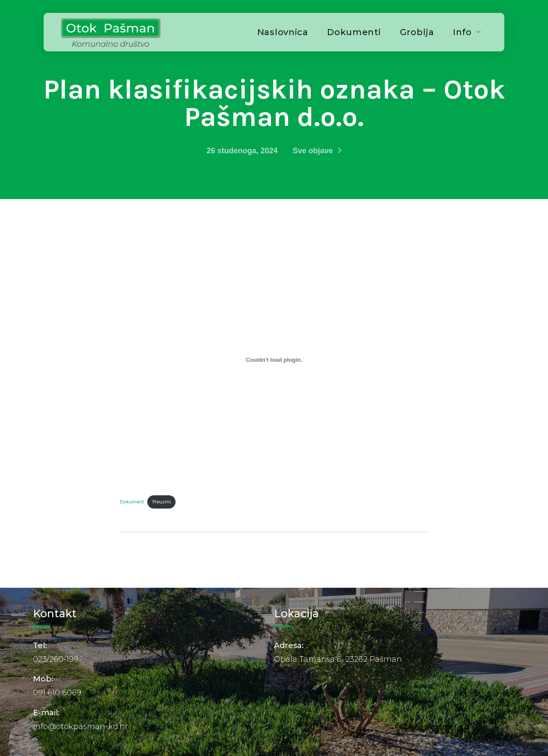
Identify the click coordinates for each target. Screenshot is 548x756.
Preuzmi (162, 502)
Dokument (132, 502)
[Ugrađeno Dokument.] (274, 360)
